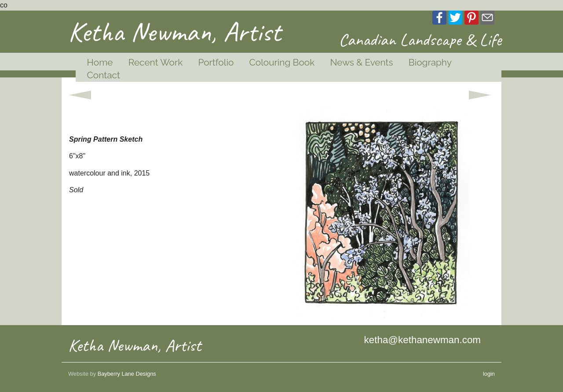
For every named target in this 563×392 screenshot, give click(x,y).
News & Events (361, 62)
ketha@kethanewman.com (422, 340)
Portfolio (216, 62)
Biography (430, 62)
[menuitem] (96, 63)
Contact (104, 75)
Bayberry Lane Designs (127, 374)
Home (100, 62)
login (489, 374)
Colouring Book (282, 62)
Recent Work (156, 62)
